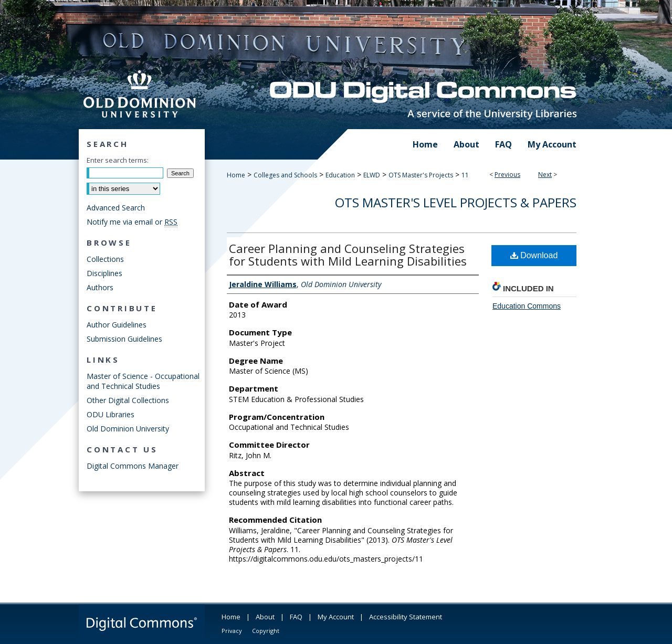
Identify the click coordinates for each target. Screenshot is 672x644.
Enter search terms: (118, 160)
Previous (507, 175)
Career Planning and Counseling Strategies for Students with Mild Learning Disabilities (348, 255)
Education (340, 175)
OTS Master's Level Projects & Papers (456, 202)
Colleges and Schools (285, 175)
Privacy (232, 631)
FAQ (296, 617)
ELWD (372, 175)
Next (545, 175)
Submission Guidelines (124, 339)
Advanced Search (116, 208)
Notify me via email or (132, 222)
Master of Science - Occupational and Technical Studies (143, 381)
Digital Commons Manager (133, 466)
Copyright (266, 631)
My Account (336, 617)
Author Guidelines (117, 325)
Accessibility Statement (406, 617)
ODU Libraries (111, 414)
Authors (100, 287)
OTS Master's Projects (421, 175)
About (265, 617)
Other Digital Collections (128, 400)
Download (534, 255)
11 (465, 175)
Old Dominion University (128, 429)
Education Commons (527, 306)
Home (236, 175)
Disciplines (104, 273)
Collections (105, 259)
